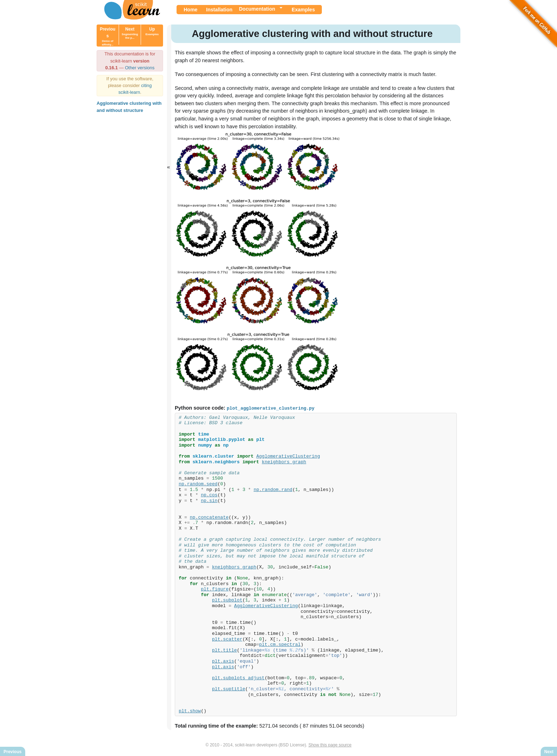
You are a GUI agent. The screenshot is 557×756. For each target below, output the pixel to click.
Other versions (140, 68)
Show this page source (330, 745)
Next (130, 33)
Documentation (257, 9)
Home (191, 10)
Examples (303, 10)
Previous (108, 36)
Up (152, 31)
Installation (219, 10)
